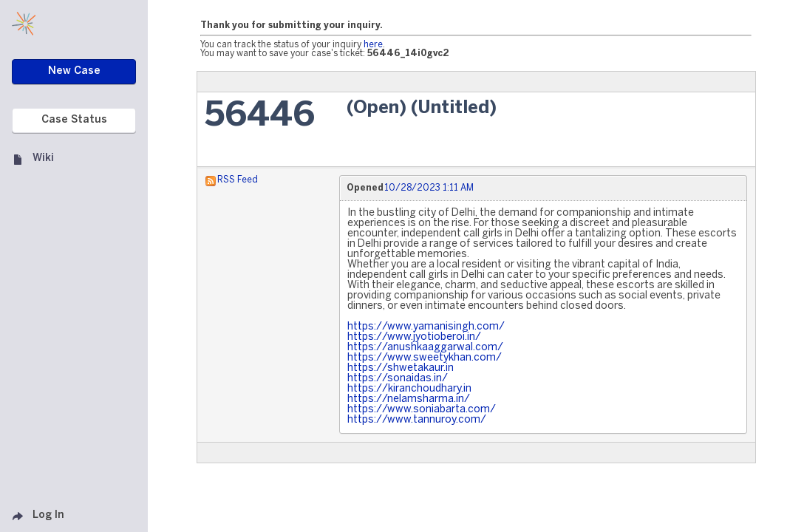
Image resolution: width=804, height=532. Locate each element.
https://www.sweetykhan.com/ (425, 358)
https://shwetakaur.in (401, 368)
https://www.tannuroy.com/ (417, 420)
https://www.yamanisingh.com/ (426, 327)
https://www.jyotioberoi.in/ (414, 337)
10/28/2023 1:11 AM (429, 188)
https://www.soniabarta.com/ (422, 410)
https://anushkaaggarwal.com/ (425, 348)
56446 (260, 116)
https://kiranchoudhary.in (409, 389)
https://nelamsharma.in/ (409, 399)
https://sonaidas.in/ (398, 379)
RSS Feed (238, 180)
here (373, 45)
